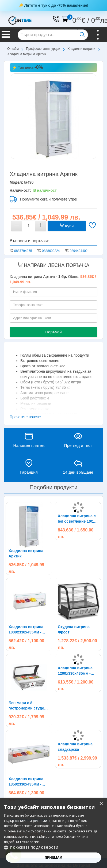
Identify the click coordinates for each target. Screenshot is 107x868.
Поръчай (53, 332)
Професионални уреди (43, 49)
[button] (53, 848)
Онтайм (13, 49)
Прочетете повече (25, 417)
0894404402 (79, 251)
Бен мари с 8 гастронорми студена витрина (28, 706)
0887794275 (23, 251)
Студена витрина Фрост (74, 629)
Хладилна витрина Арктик (26, 553)
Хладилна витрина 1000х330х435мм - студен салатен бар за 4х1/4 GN (27, 630)
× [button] (101, 804)
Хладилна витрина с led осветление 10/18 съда (77, 519)
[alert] (53, 833)
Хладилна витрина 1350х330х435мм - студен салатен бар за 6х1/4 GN (27, 782)
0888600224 (51, 251)
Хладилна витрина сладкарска (75, 747)
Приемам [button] (54, 857)
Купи (67, 226)
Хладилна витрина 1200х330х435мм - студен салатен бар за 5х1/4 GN (76, 671)
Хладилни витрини (81, 49)
